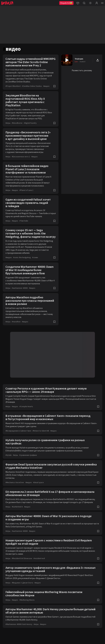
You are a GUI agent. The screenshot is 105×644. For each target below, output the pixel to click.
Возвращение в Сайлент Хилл (18, 431)
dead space (38, 483)
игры (8, 123)
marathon (16, 322)
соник (35, 258)
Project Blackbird (13, 86)
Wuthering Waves (27, 600)
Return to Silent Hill (41, 431)
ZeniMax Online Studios (32, 86)
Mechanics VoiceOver (15, 483)
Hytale (9, 455)
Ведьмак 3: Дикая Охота (22, 583)
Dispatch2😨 (66, 3)
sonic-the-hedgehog (22, 258)
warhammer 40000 (20, 288)
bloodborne (17, 123)
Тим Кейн (24, 221)
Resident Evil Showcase (22, 558)
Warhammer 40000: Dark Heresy (19, 624)
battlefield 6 (17, 507)
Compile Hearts (26, 407)
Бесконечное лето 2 (21, 157)
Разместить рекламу (82, 70)
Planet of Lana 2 (26, 190)
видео (46, 86)
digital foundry (30, 123)
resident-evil (39, 558)
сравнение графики (28, 455)
